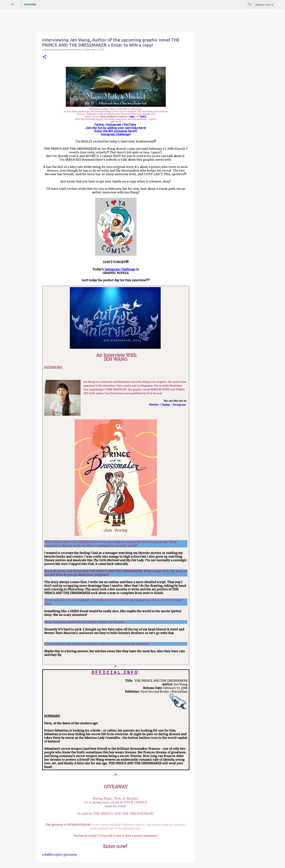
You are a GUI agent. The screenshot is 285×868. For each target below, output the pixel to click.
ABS (132, 116)
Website (154, 405)
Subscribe (30, 4)
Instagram (114, 124)
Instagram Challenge (120, 269)
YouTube (130, 124)
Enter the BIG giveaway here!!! (116, 131)
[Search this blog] (255, 4)
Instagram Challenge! (116, 134)
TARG (143, 116)
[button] (44, 57)
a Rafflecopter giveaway (60, 855)
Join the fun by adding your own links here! (116, 128)
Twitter (99, 124)
